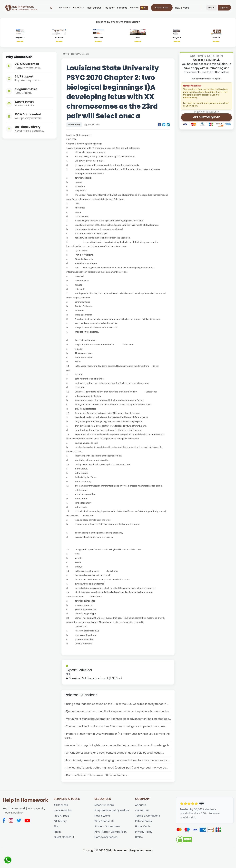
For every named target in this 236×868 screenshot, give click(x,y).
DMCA (139, 852)
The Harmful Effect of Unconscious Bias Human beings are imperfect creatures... (117, 736)
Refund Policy (144, 836)
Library (76, 54)
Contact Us (142, 825)
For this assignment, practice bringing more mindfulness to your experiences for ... (118, 774)
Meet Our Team (104, 819)
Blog (57, 841)
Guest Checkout (64, 852)
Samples (122, 8)
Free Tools (109, 8)
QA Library (60, 836)
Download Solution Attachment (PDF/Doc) (94, 679)
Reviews (138, 8)
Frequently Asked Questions (112, 825)
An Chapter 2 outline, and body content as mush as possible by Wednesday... (116, 766)
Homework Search (106, 852)
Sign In (217, 79)
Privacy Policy (144, 846)
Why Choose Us (104, 836)
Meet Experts (93, 8)
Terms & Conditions (148, 830)
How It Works (182, 8)
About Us (141, 819)
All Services (61, 819)
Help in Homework (25, 814)
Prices (58, 846)
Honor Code (143, 841)
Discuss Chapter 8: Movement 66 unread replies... (98, 789)
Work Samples (63, 825)
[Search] (51, 8)
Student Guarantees (107, 841)
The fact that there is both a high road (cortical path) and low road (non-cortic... (118, 782)
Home (65, 54)
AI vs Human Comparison (111, 846)
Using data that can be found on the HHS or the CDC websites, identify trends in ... (118, 705)
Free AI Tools (62, 830)
